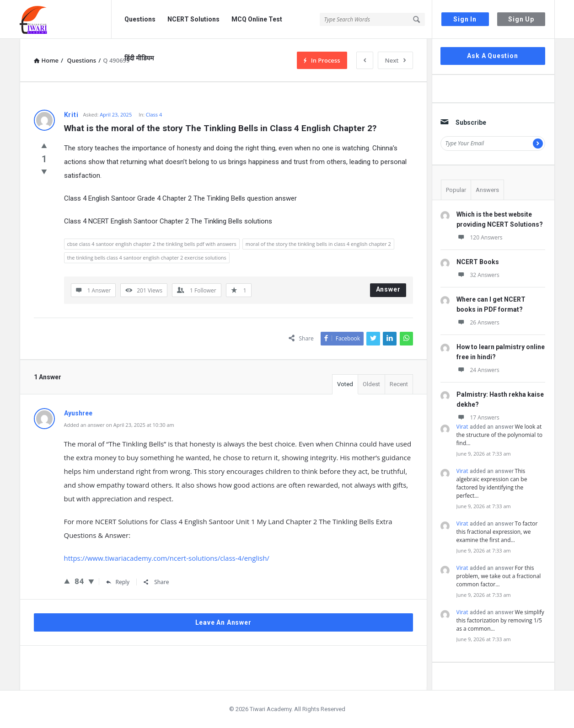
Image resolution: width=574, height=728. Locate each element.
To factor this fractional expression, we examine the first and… (497, 532)
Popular (456, 190)
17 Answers (478, 417)
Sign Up (521, 19)
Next (395, 60)
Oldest (371, 384)
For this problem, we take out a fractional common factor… (499, 576)
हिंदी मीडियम (139, 58)
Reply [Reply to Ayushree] (118, 582)
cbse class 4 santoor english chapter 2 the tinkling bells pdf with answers (152, 244)
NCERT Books (478, 262)
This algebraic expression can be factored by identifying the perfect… (492, 483)
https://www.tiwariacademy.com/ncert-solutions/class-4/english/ (167, 558)
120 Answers (480, 237)
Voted (345, 384)
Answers (487, 190)
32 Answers (478, 275)
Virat (462, 427)
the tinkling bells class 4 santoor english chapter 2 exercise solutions (147, 258)
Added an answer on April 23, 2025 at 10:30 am (119, 425)
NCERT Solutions (193, 19)
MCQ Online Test (257, 19)
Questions (140, 19)
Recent (399, 384)
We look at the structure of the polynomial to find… (499, 435)
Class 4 (154, 114)
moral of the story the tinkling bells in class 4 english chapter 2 (318, 244)
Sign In (465, 19)
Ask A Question (492, 56)
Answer (388, 289)
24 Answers (478, 370)
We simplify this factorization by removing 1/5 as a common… (500, 620)
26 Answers (478, 322)
